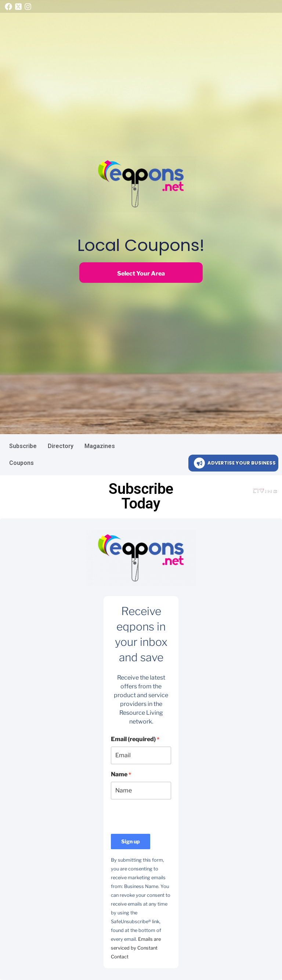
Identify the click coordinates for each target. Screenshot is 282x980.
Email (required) (135, 739)
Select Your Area (141, 273)
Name (121, 774)
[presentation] (167, 820)
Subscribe (23, 446)
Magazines (100, 446)
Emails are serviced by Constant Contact (136, 948)
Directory (61, 446)
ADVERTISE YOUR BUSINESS (242, 463)
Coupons (21, 463)
